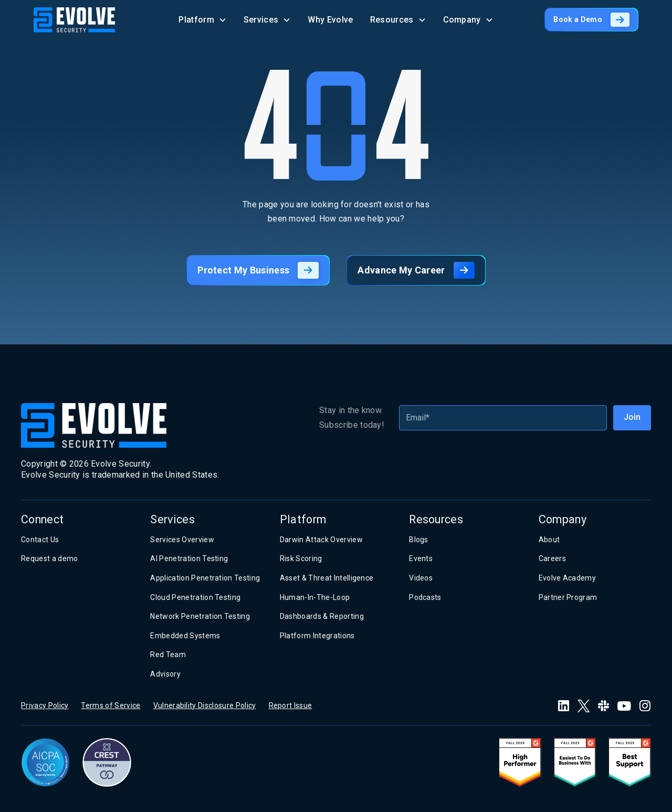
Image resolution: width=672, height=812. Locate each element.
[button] (203, 20)
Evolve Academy (567, 578)
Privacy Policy (45, 705)
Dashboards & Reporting (322, 616)
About (549, 540)
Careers (552, 558)
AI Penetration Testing (189, 558)
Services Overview (182, 540)
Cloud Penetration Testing (195, 597)
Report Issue (291, 705)
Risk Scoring (301, 558)
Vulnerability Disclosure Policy (205, 705)
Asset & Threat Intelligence (327, 578)
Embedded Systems (185, 636)
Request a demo (49, 558)
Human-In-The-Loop (315, 597)
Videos (421, 578)
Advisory (165, 674)
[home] (74, 20)
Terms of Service (111, 705)
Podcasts (425, 597)
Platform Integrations (317, 636)
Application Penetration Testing (205, 578)
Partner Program (568, 597)
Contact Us (40, 540)
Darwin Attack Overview (321, 540)
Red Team (168, 655)
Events (421, 558)
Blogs (419, 540)
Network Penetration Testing (200, 616)
